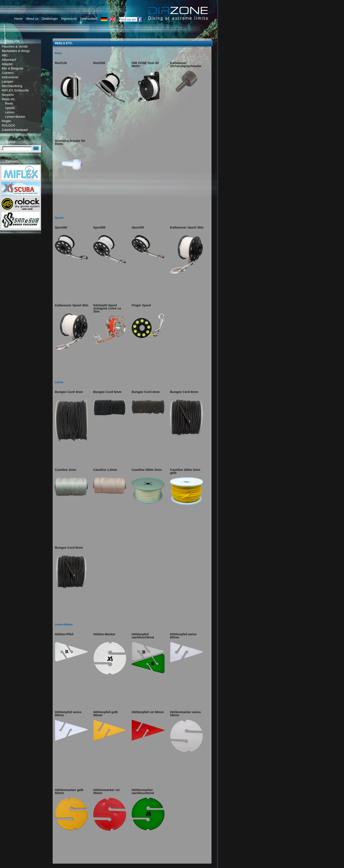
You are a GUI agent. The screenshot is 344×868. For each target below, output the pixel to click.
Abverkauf (9, 60)
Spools (10, 108)
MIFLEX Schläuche (15, 90)
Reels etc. (9, 99)
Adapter (7, 64)
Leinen (10, 112)
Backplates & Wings (16, 51)
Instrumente (10, 77)
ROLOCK (8, 125)
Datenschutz (89, 19)
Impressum (69, 19)
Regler (6, 121)
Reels (9, 104)
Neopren (8, 95)
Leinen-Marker (15, 117)
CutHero (8, 73)
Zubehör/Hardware (15, 130)
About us (32, 19)
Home (18, 19)
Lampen (7, 82)
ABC (5, 55)
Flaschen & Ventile (15, 46)
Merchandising (12, 86)
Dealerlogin (50, 19)
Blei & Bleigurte (13, 68)
